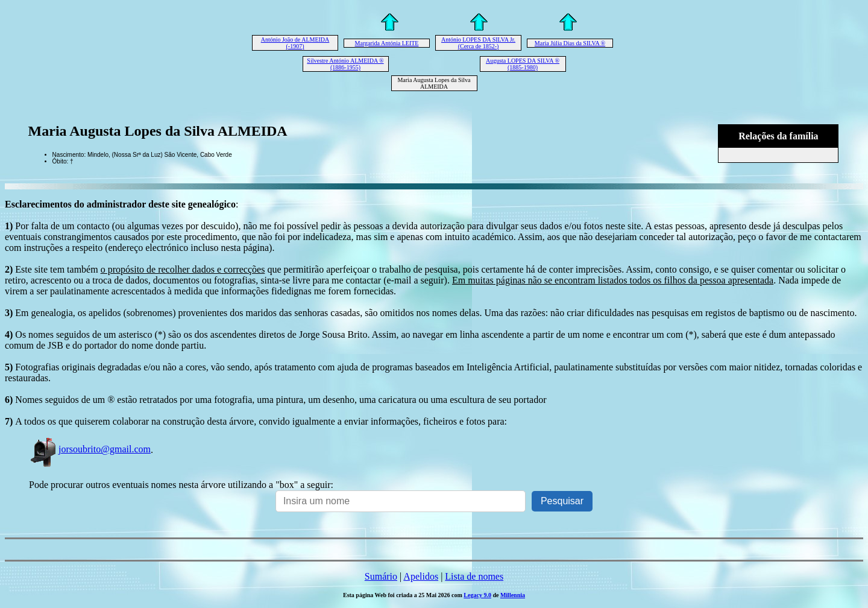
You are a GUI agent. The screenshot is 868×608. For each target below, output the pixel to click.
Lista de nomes (474, 576)
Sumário (381, 576)
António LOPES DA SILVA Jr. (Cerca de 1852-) (478, 43)
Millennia (513, 595)
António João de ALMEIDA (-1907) (295, 43)
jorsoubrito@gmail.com (90, 449)
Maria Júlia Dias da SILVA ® (570, 43)
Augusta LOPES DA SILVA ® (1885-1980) (523, 64)
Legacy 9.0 (477, 595)
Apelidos (421, 576)
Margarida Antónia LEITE (387, 43)
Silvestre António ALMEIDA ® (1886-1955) (345, 64)
